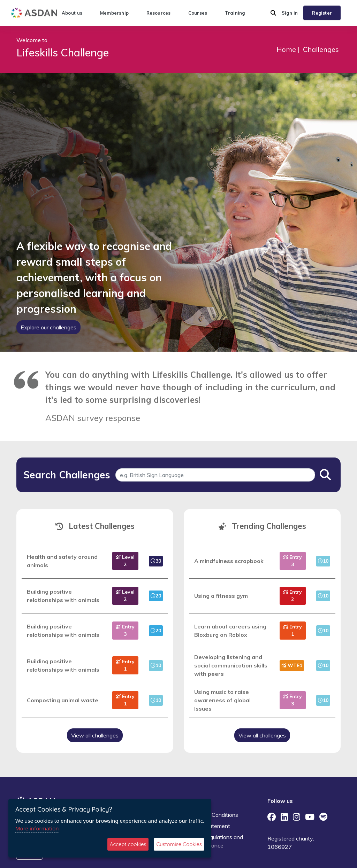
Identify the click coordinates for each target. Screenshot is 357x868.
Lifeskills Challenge (63, 52)
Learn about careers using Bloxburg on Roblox (230, 631)
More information (37, 828)
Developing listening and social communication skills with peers (231, 665)
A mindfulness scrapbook (229, 561)
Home (286, 49)
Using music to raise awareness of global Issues (222, 700)
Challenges (321, 49)
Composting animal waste (63, 700)
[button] (273, 13)
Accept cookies (128, 844)
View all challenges (95, 735)
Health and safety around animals (62, 561)
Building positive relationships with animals (63, 596)
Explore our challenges (48, 327)
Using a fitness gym (221, 596)
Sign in (290, 13)
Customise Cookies (179, 844)
